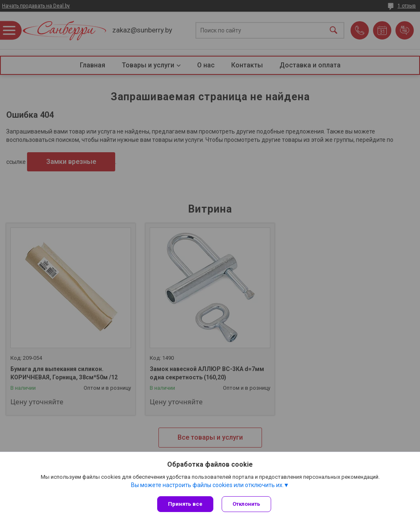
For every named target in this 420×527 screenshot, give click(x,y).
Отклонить (246, 504)
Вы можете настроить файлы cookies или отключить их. (207, 485)
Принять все (185, 504)
